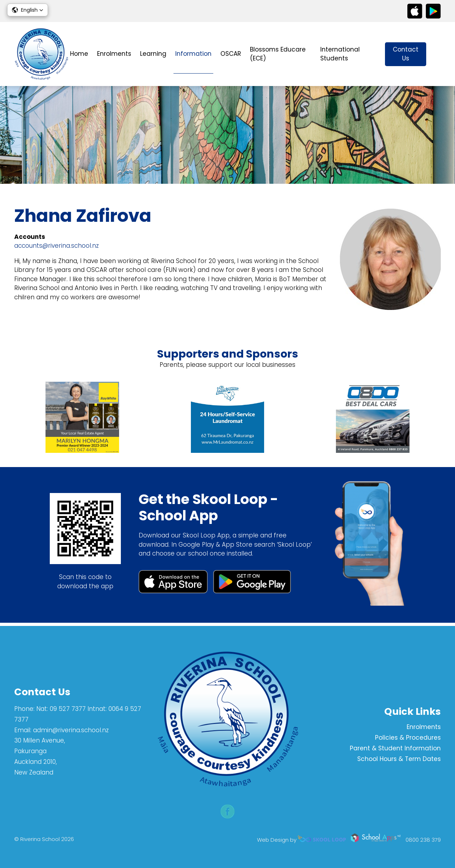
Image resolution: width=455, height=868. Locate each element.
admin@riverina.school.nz (71, 730)
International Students (340, 54)
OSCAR (231, 54)
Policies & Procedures (408, 738)
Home (79, 54)
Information (193, 54)
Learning (153, 54)
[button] (28, 10)
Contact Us (406, 54)
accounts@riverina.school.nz (57, 247)
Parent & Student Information (395, 748)
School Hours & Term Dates (399, 759)
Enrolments (114, 54)
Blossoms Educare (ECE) (278, 54)
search (437, 54)
